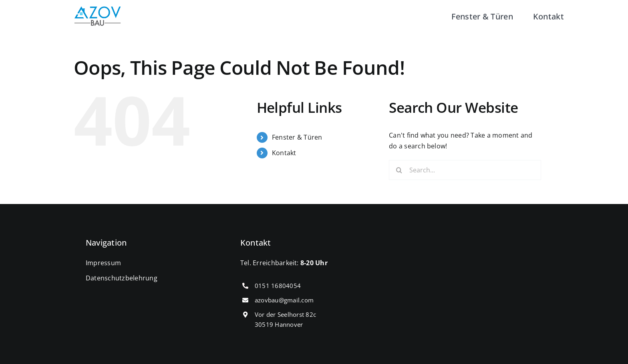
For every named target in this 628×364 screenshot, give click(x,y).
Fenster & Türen (297, 137)
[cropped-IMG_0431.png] (98, 10)
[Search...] (465, 170)
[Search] (399, 170)
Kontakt (284, 153)
